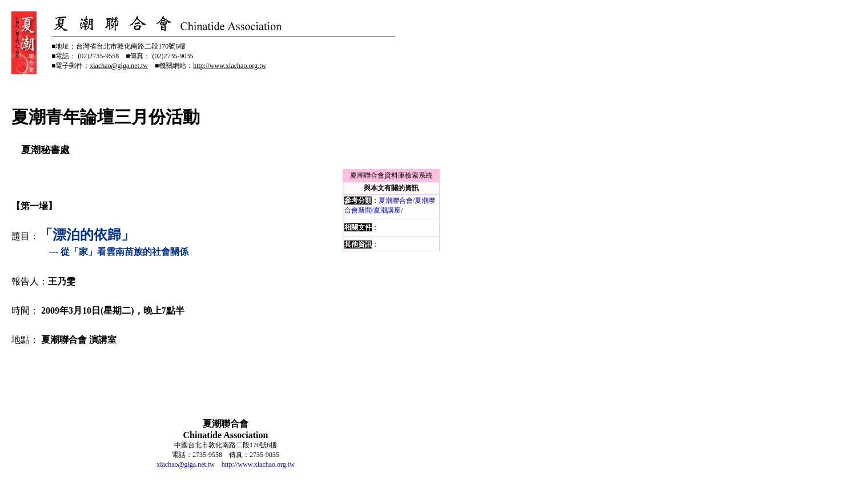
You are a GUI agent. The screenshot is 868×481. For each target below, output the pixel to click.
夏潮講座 (387, 210)
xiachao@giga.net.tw (186, 464)
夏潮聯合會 (396, 201)
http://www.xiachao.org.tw (258, 464)
